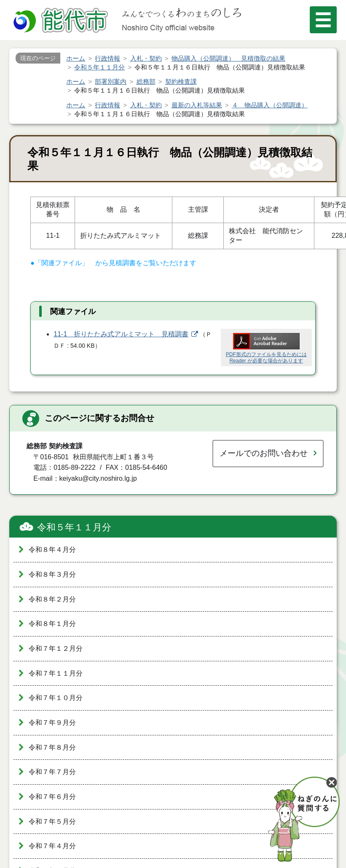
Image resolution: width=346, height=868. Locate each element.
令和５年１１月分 (74, 527)
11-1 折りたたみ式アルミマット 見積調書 (121, 334)
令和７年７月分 (52, 772)
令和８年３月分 (52, 574)
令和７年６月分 (52, 797)
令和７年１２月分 (56, 648)
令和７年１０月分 (56, 698)
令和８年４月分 (52, 550)
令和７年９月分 (52, 723)
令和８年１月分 (52, 624)
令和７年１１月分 (56, 673)
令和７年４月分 (52, 846)
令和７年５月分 (52, 821)
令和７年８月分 (52, 747)
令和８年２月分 (52, 599)
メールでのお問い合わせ (264, 453)
